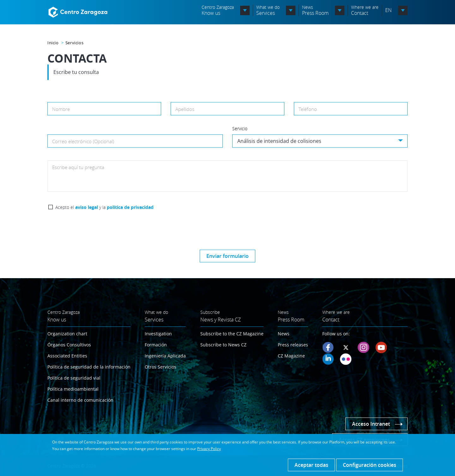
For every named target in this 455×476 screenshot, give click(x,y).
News (284, 334)
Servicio (240, 128)
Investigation (158, 334)
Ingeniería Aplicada (165, 356)
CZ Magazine (291, 356)
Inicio (53, 43)
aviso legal (87, 207)
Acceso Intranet (371, 424)
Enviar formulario (227, 256)
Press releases (293, 345)
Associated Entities (67, 356)
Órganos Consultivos (69, 345)
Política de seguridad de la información (89, 367)
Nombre (61, 109)
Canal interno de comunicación (80, 400)
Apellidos (185, 109)
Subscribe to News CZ (223, 345)
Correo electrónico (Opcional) (83, 141)
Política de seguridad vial (74, 378)
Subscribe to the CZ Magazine (232, 334)
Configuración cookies (370, 465)
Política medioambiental (73, 389)
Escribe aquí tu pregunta (78, 167)
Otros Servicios (161, 367)
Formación (156, 345)
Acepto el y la (104, 207)
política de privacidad (130, 207)
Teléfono (308, 109)
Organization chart (67, 334)
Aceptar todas (311, 465)
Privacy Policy (209, 449)
